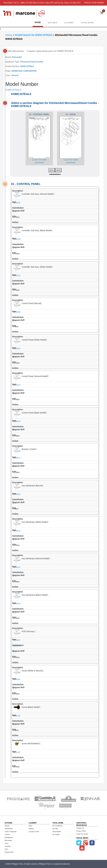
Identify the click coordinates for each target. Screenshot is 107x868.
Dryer (30, 826)
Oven (7, 843)
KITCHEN (53, 23)
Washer (31, 829)
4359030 (17, 203)
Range (7, 826)
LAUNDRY (69, 23)
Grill (6, 849)
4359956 (17, 312)
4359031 (17, 567)
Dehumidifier (57, 832)
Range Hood (9, 852)
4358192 (17, 752)
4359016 (17, 531)
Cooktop (8, 846)
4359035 (17, 239)
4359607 (17, 640)
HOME (38, 22)
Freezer (7, 834)
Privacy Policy (81, 831)
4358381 (17, 679)
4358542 (17, 348)
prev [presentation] (52, 170)
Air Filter (55, 829)
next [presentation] (58, 170)
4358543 (17, 385)
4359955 (17, 494)
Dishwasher (9, 829)
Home (9, 35)
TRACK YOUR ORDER (94, 3)
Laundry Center (34, 832)
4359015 (17, 276)
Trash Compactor (11, 832)
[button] (50, 174)
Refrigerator (9, 837)
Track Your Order (82, 834)
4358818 (17, 421)
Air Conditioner (57, 826)
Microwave (8, 840)
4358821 (17, 458)
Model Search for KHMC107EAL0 (34, 35)
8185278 (17, 646)
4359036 (17, 604)
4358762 (17, 716)
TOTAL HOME (87, 23)
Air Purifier (56, 834)
